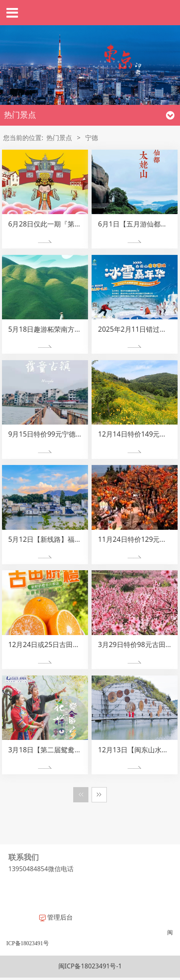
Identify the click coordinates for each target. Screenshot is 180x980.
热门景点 (59, 138)
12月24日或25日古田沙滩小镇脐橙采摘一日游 (78, 644)
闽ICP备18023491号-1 (90, 966)
